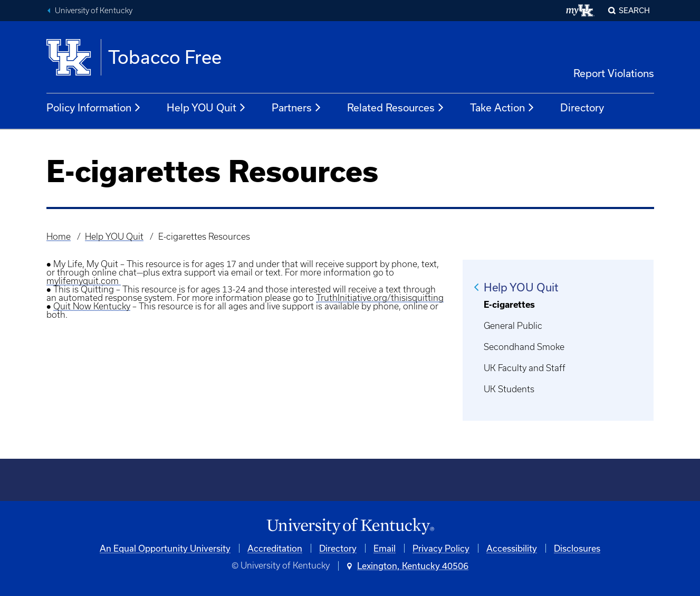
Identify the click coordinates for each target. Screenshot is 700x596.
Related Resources (396, 108)
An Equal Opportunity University (165, 548)
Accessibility (512, 548)
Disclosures (577, 548)
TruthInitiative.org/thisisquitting (380, 298)
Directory (582, 107)
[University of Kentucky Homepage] (350, 527)
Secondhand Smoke (524, 347)
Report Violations (614, 73)
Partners (297, 108)
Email (385, 548)
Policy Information (94, 108)
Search (634, 10)
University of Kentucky (94, 11)
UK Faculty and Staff (525, 368)
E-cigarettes (509, 304)
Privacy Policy (441, 548)
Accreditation (275, 548)
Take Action (502, 108)
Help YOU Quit (207, 108)
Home (59, 236)
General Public (513, 326)
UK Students (509, 389)
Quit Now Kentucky (92, 306)
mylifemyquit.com (84, 281)
